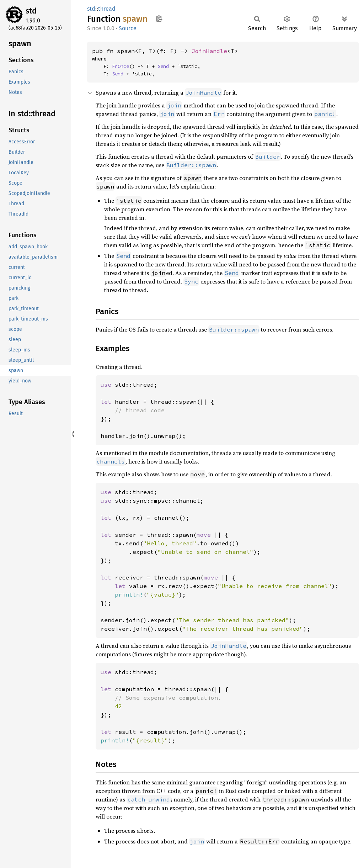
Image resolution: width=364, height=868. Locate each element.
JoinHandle (209, 51)
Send (163, 66)
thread (107, 9)
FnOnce (121, 66)
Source (128, 28)
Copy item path (159, 18)
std (31, 11)
